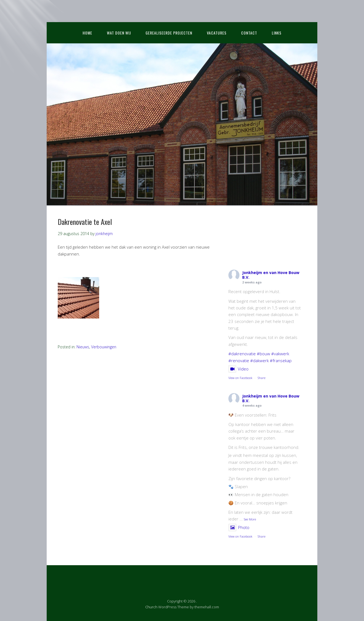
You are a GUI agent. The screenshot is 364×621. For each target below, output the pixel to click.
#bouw (263, 354)
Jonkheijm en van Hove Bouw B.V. (271, 275)
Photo (239, 527)
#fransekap (281, 361)
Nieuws (83, 347)
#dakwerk (259, 361)
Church (151, 607)
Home (87, 33)
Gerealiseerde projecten (169, 33)
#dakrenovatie (242, 354)
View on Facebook (240, 378)
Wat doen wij (119, 33)
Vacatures (217, 33)
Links (277, 33)
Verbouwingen (104, 347)
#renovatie (239, 361)
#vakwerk (280, 354)
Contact (249, 33)
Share (262, 378)
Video (238, 369)
